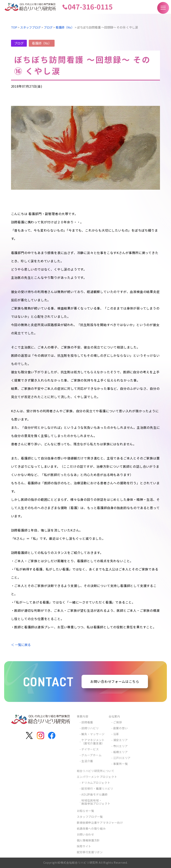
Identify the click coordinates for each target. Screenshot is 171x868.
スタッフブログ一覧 (90, 817)
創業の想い (121, 728)
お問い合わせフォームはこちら (115, 681)
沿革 (116, 734)
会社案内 (114, 716)
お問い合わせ (85, 834)
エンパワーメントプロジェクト (97, 777)
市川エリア (121, 746)
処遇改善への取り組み (91, 828)
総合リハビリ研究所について (96, 771)
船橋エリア (121, 752)
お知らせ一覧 (85, 811)
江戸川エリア (122, 758)
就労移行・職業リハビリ (97, 789)
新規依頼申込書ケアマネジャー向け (100, 823)
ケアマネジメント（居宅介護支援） (93, 741)
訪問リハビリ (90, 728)
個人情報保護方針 (88, 840)
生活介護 (87, 761)
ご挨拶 (118, 722)
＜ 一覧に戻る (21, 645)
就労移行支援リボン (90, 852)
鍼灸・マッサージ (93, 734)
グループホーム (91, 755)
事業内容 (83, 716)
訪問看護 (87, 722)
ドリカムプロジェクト (96, 783)
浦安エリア (121, 740)
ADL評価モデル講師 (94, 794)
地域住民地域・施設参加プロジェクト (96, 802)
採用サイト (84, 846)
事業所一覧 (121, 764)
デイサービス (90, 749)
